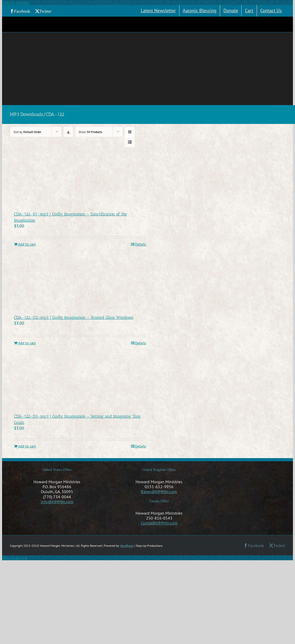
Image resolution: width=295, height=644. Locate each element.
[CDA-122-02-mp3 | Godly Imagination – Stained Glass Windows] (80, 283)
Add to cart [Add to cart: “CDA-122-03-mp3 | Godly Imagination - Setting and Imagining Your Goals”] (27, 446)
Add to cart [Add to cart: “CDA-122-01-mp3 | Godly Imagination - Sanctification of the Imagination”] (27, 244)
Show (90, 132)
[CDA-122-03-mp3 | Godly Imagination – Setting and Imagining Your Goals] (80, 381)
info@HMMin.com (57, 502)
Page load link (15, 558)
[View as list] (130, 142)
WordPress (127, 546)
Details (141, 244)
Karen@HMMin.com (159, 492)
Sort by (27, 132)
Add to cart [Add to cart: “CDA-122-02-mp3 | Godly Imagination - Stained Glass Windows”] (27, 343)
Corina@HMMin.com (159, 523)
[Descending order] (68, 132)
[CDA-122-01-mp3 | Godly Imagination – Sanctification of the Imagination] (80, 179)
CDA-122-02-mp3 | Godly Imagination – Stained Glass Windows (74, 317)
